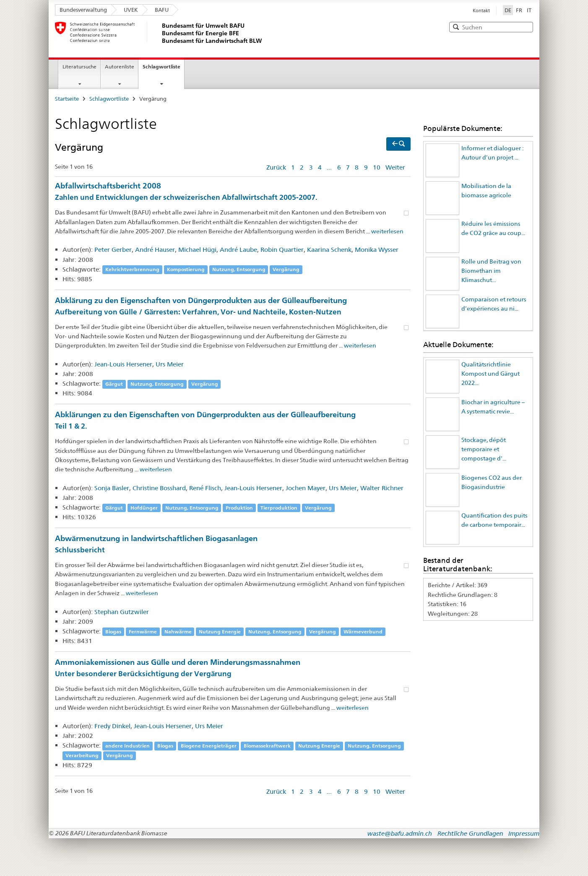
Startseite (67, 99)
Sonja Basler (112, 488)
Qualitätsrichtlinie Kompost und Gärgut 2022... (490, 374)
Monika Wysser (377, 250)
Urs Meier (170, 364)
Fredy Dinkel (112, 726)
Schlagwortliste (161, 67)
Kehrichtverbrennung (132, 270)
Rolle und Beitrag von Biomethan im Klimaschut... (491, 271)
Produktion (239, 508)
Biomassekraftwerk (267, 746)
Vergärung (286, 270)
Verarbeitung (82, 755)
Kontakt (481, 10)
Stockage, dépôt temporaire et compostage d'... (484, 449)
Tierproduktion (279, 508)
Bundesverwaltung (83, 10)
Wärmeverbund (363, 632)
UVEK (131, 10)
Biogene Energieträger (209, 746)
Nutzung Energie (220, 632)
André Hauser (155, 250)
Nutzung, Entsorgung (239, 270)
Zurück (276, 167)
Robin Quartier (282, 250)
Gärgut (114, 384)
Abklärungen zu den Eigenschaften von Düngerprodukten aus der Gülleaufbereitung (233, 421)
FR (519, 10)
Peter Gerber (113, 250)
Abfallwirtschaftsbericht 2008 (233, 192)
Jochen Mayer (306, 488)
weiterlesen (387, 231)
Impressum (524, 833)
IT (529, 10)
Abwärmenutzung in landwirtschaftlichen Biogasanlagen (233, 545)
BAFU (162, 10)
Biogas (113, 632)
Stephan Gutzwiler (122, 612)
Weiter (395, 167)
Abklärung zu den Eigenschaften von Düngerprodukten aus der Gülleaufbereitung (233, 307)
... (329, 167)
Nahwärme (178, 632)
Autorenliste (120, 67)
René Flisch (205, 488)
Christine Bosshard (159, 488)
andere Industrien (127, 746)
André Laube (238, 250)
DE (509, 10)
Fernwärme (143, 632)
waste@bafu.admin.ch (400, 833)
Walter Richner (382, 488)
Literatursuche (79, 67)
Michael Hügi (197, 250)
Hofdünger (144, 508)
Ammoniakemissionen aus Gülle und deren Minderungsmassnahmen (233, 668)
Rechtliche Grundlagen (470, 833)
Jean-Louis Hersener (123, 364)
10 (377, 167)
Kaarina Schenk (329, 250)
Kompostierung (186, 270)
